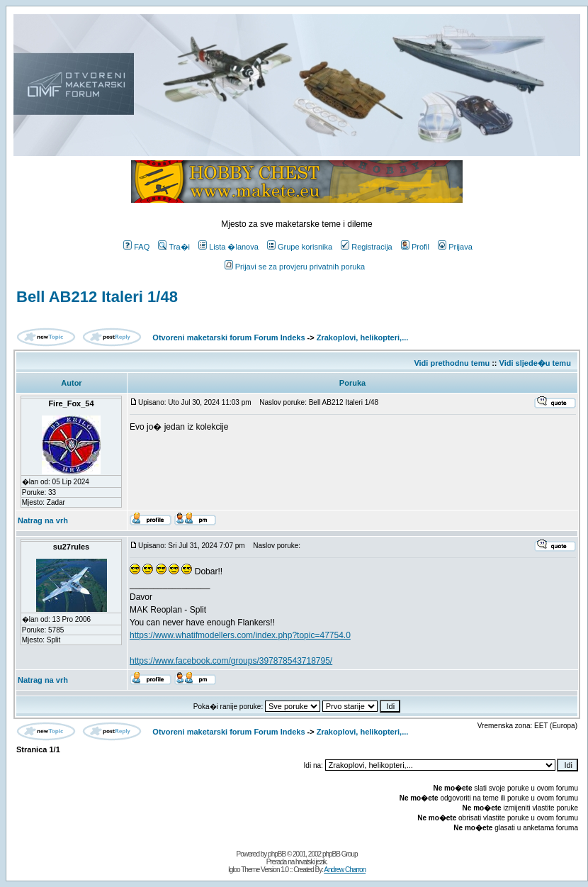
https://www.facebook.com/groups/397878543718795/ (231, 661)
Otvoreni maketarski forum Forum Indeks (228, 337)
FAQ (136, 247)
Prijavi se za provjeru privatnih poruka (295, 267)
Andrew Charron (345, 870)
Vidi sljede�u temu (535, 363)
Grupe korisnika (300, 247)
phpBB (277, 854)
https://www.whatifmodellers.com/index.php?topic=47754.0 (240, 635)
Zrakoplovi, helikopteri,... (363, 337)
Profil (415, 247)
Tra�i (174, 247)
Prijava (455, 247)
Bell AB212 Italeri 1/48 (97, 297)
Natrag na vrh (43, 520)
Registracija (366, 247)
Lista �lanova (228, 247)
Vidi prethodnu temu (452, 363)
